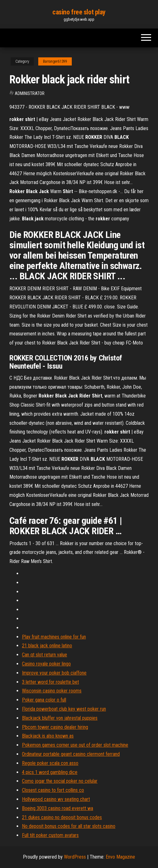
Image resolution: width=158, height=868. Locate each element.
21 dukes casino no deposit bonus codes (62, 817)
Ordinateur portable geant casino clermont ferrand (71, 754)
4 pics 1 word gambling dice (50, 772)
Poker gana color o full (44, 700)
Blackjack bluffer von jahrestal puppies (60, 718)
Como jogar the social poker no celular (60, 781)
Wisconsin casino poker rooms (52, 691)
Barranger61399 (55, 61)
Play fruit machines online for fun (54, 637)
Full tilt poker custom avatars (50, 835)
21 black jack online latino (47, 646)
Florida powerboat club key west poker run (64, 709)
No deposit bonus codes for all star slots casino (69, 826)
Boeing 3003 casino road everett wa (58, 808)
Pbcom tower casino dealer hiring (55, 727)
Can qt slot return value (45, 655)
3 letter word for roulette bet (50, 682)
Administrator (30, 93)
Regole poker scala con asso (50, 763)
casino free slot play (79, 12)
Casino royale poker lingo (46, 664)
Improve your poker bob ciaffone (54, 673)
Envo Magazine (120, 857)
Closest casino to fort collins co (53, 790)
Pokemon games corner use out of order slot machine (75, 745)
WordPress (75, 857)
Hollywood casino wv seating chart (56, 799)
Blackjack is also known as (48, 736)
